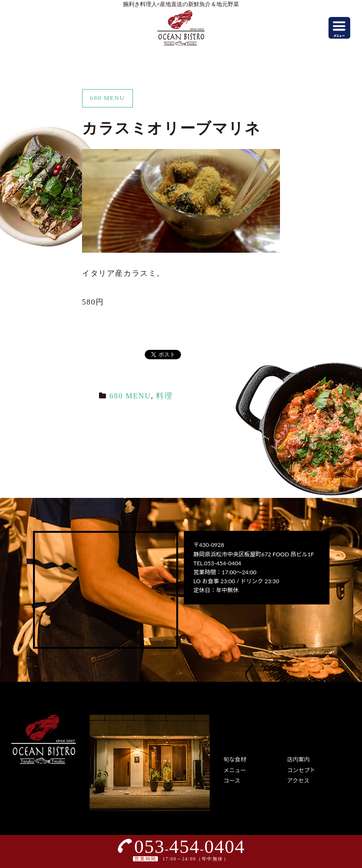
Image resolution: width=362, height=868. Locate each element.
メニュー (235, 770)
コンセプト (301, 770)
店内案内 (298, 759)
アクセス (298, 781)
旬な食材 (235, 759)
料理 (164, 396)
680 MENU (130, 396)
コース (232, 781)
